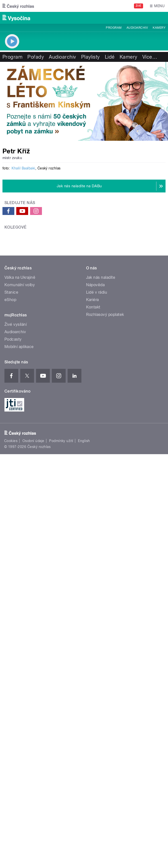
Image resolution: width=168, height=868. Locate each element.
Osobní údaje (33, 747)
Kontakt (93, 613)
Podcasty (13, 645)
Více (150, 57)
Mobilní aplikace (19, 653)
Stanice (11, 598)
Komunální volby (20, 591)
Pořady (36, 57)
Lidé (110, 57)
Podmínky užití (61, 747)
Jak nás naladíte (101, 584)
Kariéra (93, 606)
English (84, 747)
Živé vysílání (16, 631)
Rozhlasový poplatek (105, 621)
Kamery (159, 28)
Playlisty (91, 57)
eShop (10, 606)
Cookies (11, 747)
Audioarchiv (137, 28)
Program (114, 28)
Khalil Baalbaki (23, 337)
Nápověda (95, 591)
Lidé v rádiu (97, 598)
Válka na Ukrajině (20, 584)
